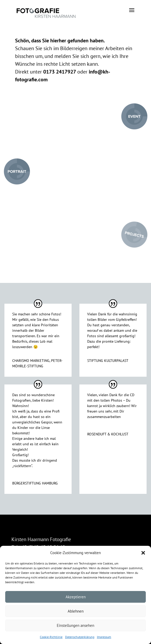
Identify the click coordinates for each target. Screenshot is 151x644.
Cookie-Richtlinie (51, 637)
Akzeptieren (76, 597)
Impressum (104, 637)
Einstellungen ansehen (75, 625)
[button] (143, 553)
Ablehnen (76, 611)
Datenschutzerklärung (80, 637)
